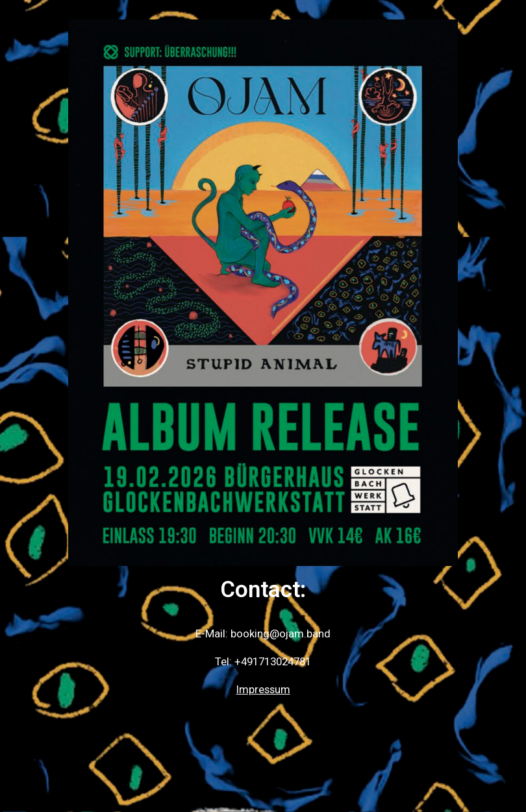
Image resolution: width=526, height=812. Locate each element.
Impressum (263, 689)
